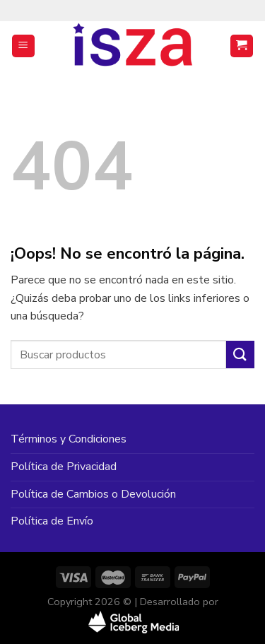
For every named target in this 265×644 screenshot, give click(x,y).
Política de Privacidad (64, 467)
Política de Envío (52, 521)
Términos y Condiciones (69, 439)
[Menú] (24, 46)
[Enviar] (240, 355)
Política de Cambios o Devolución (93, 494)
